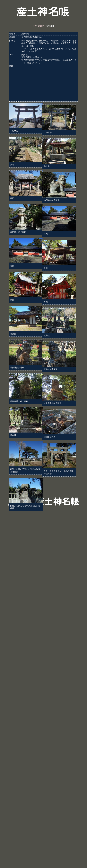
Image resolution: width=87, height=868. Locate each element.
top (34, 26)
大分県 (41, 26)
